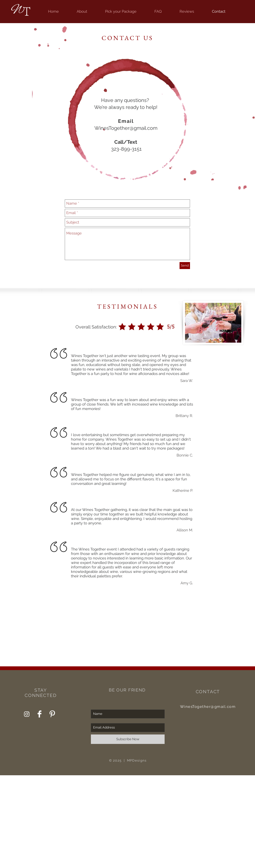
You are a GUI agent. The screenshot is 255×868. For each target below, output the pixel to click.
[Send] (185, 266)
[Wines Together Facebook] (39, 714)
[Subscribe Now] (128, 739)
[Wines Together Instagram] (27, 714)
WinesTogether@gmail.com (126, 128)
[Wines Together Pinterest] (52, 714)
